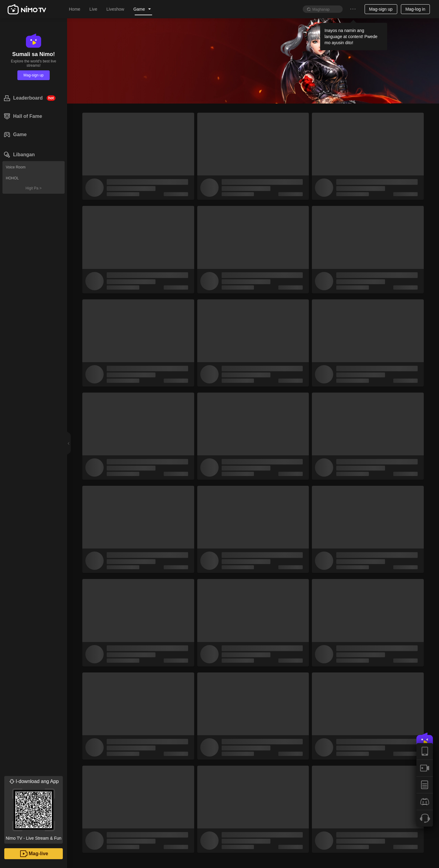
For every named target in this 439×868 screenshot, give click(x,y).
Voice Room (16, 167)
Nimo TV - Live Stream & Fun (34, 808)
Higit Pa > (34, 188)
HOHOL (12, 178)
